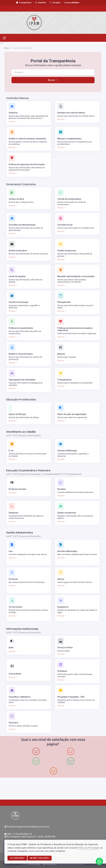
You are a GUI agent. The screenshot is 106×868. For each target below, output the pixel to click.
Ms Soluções (35, 864)
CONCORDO (17, 858)
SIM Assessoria (49, 864)
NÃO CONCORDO (40, 858)
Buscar (53, 80)
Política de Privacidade (88, 848)
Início (7, 48)
